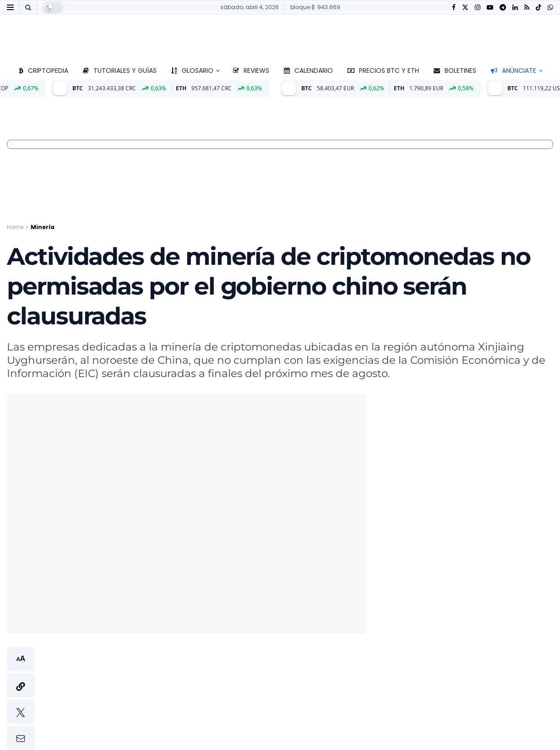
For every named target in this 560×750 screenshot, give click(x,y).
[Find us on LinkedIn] (515, 8)
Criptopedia (43, 71)
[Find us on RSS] (527, 8)
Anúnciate (514, 71)
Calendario (308, 71)
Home (15, 227)
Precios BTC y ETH (383, 71)
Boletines (455, 71)
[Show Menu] (10, 7)
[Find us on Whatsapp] (550, 8)
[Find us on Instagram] (478, 8)
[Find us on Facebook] (454, 8)
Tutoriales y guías (120, 71)
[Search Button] (28, 7)
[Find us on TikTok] (538, 8)
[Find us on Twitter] (465, 8)
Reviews (251, 71)
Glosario (192, 71)
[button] (21, 698)
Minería (43, 227)
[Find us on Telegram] (503, 8)
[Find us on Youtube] (490, 8)
